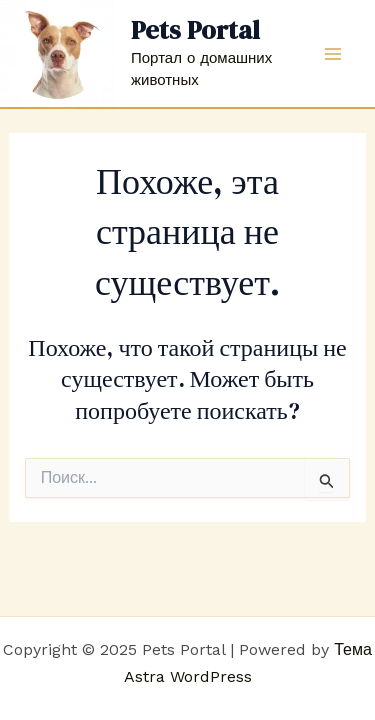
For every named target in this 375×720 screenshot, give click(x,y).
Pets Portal (195, 30)
